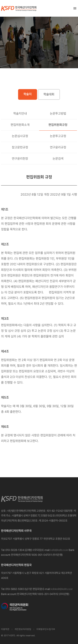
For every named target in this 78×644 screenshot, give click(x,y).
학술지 (28, 94)
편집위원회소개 (20, 125)
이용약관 (5, 629)
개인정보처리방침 (23, 629)
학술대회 (49, 94)
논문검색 (58, 159)
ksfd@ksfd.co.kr (59, 550)
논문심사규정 (20, 136)
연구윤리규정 (58, 147)
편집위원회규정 (58, 125)
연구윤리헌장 (20, 159)
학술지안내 (20, 114)
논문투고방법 (58, 114)
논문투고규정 (58, 136)
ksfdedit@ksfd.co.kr (62, 589)
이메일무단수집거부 (46, 629)
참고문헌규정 (20, 147)
